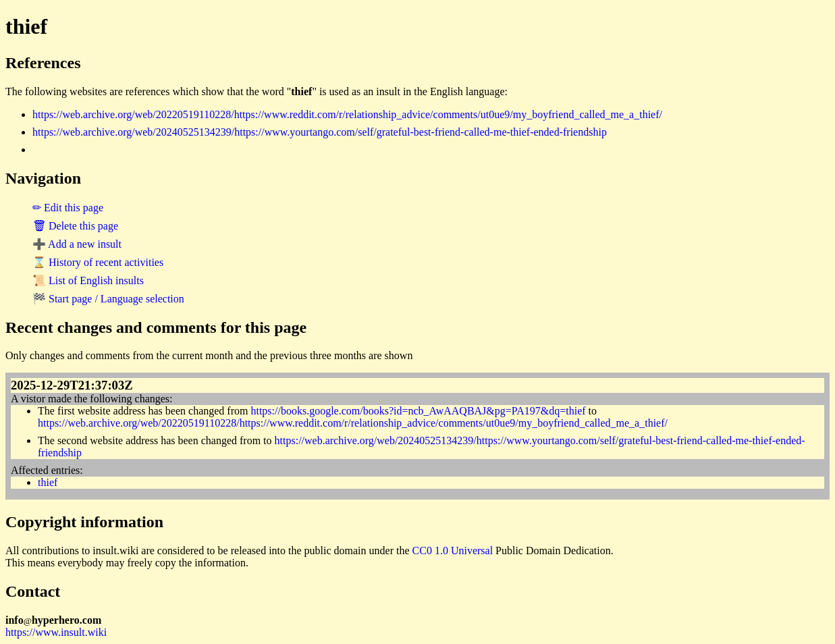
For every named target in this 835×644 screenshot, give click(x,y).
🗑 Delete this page (75, 226)
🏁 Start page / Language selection (108, 299)
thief (48, 482)
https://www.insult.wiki (56, 632)
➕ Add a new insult (77, 244)
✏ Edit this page (68, 208)
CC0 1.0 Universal (453, 551)
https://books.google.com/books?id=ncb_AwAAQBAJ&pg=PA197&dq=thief (418, 411)
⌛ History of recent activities (98, 262)
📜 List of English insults (88, 280)
